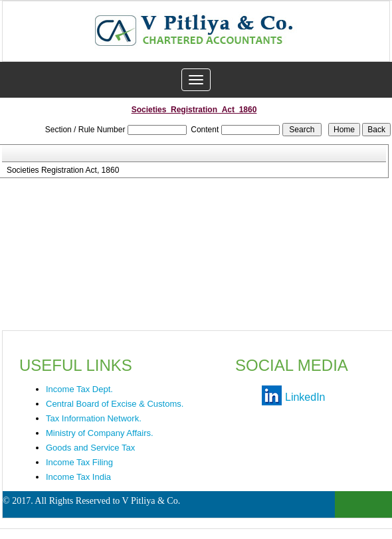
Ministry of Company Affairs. (100, 433)
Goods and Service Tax (90, 448)
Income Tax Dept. (79, 389)
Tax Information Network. (94, 418)
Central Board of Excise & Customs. (115, 404)
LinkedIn (305, 397)
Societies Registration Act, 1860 (63, 170)
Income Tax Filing (79, 462)
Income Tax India (78, 477)
